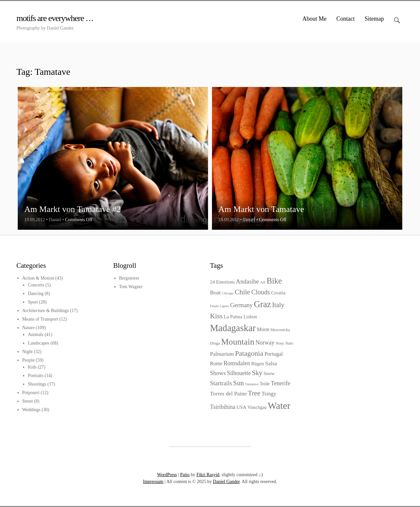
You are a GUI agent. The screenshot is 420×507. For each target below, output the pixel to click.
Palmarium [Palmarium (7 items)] (222, 354)
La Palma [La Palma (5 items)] (233, 317)
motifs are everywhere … (55, 18)
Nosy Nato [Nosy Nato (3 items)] (284, 343)
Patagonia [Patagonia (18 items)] (249, 353)
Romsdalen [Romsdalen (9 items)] (237, 363)
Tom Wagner (131, 287)
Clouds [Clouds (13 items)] (261, 292)
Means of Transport (40, 319)
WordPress (167, 475)
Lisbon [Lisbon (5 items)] (250, 317)
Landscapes (39, 343)
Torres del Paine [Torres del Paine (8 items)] (228, 394)
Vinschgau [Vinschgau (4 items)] (257, 407)
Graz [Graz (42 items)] (262, 304)
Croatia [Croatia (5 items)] (278, 293)
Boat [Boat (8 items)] (215, 293)
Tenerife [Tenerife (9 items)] (281, 383)
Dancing (36, 294)
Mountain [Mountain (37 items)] (238, 342)
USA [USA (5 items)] (241, 407)
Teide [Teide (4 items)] (265, 384)
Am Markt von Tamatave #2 (73, 209)
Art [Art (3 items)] (262, 282)
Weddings (31, 410)
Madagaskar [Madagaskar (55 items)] (233, 328)
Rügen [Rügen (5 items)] (258, 364)
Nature (29, 328)
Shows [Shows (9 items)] (218, 373)
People (29, 360)
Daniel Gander (226, 482)
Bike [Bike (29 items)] (274, 281)
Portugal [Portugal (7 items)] (274, 354)
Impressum (153, 482)
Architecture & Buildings (46, 311)
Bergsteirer (129, 278)
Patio (185, 475)
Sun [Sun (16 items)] (238, 383)
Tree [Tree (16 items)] (254, 393)
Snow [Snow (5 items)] (269, 373)
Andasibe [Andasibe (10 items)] (247, 281)
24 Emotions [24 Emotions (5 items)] (222, 282)
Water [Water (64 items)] (279, 406)
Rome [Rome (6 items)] (216, 363)
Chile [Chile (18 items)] (242, 292)
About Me (315, 19)
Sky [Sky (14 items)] (257, 373)
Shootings (37, 384)
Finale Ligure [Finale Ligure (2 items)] (220, 306)
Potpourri (31, 393)
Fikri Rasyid (208, 475)
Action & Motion (38, 278)
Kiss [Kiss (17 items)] (216, 316)
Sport (33, 302)
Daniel (55, 220)
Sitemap (374, 19)
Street (28, 401)
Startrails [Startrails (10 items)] (221, 383)
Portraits (36, 376)
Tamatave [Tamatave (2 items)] (252, 384)
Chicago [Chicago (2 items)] (228, 293)
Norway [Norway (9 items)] (265, 343)
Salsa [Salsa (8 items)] (271, 363)
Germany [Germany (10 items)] (241, 305)
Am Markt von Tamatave (261, 209)
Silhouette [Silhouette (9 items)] (239, 373)
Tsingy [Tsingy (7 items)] (269, 394)
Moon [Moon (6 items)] (263, 329)
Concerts (36, 285)
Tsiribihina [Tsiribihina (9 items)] (223, 407)
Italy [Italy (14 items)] (278, 305)
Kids (32, 367)
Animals (36, 335)
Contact (346, 19)
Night (28, 352)
